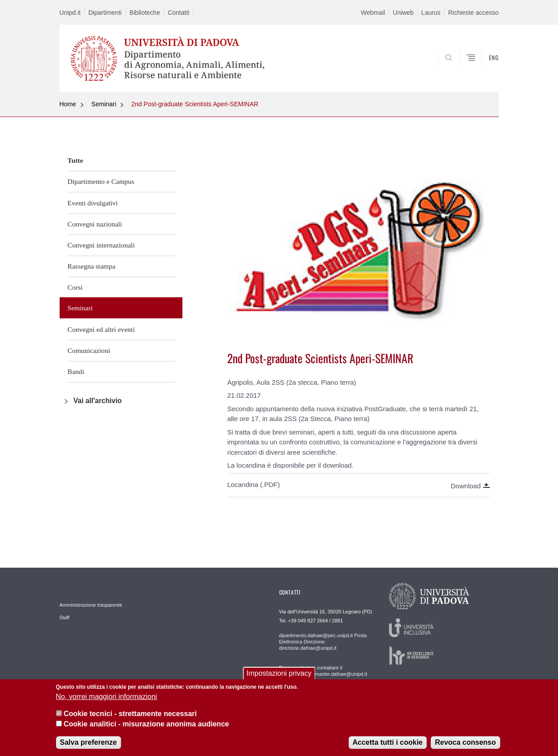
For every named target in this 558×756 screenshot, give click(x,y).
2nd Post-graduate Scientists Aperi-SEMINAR (195, 104)
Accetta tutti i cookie (388, 742)
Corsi (75, 287)
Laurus (431, 13)
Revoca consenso (465, 742)
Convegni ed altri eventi (101, 329)
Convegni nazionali (95, 224)
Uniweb (403, 13)
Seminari (104, 104)
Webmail (373, 13)
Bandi (76, 371)
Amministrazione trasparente (91, 605)
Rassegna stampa (92, 266)
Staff (65, 617)
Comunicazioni (89, 350)
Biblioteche (145, 13)
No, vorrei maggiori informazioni (107, 697)
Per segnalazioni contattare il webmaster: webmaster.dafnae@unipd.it (323, 671)
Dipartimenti (105, 13)
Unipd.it (70, 13)
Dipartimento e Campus (101, 181)
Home (68, 104)
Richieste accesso (474, 13)
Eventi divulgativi (93, 203)
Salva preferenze (89, 742)
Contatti (178, 13)
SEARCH (483, 70)
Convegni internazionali (101, 245)
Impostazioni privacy (279, 674)
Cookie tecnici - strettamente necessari (130, 714)
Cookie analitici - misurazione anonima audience (146, 724)
